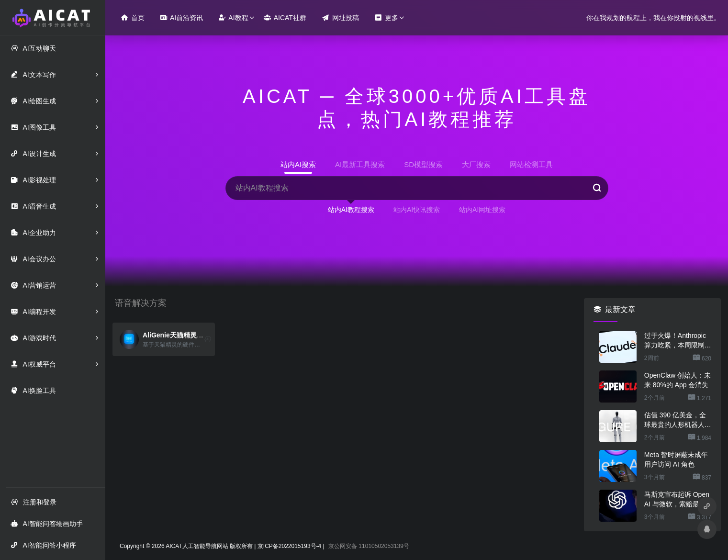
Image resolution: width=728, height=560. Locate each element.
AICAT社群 (285, 17)
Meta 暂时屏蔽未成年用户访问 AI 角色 (676, 459)
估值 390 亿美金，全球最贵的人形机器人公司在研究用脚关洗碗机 (678, 420)
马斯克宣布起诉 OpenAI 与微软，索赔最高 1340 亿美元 (677, 500)
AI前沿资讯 (181, 17)
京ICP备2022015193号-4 (289, 546)
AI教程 (233, 17)
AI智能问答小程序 (43, 545)
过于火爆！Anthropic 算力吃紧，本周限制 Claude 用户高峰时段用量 (678, 341)
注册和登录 (34, 502)
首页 (133, 17)
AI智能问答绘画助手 (46, 523)
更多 (386, 17)
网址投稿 (340, 17)
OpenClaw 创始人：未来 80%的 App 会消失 (678, 380)
